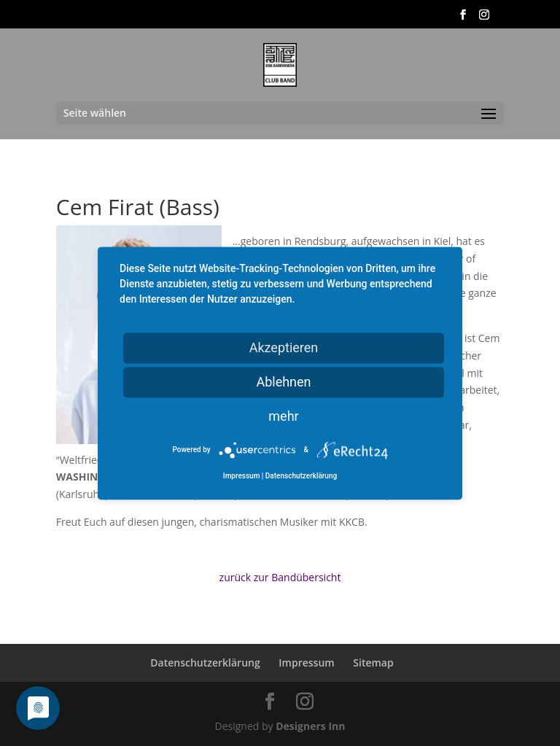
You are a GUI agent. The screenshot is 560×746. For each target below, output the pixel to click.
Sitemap (373, 663)
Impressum (306, 663)
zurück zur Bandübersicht (280, 577)
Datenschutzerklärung (205, 663)
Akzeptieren (284, 347)
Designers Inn (310, 726)
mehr (283, 416)
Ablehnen (283, 382)
